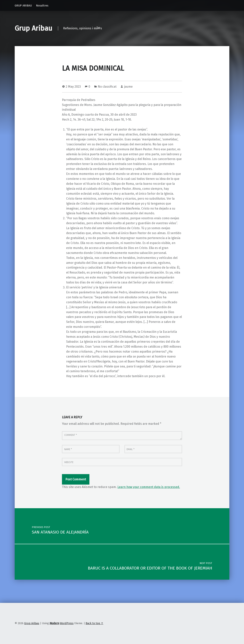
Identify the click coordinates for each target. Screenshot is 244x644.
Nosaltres (42, 6)
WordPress (67, 623)
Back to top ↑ (94, 623)
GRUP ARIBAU (23, 6)
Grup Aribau (33, 28)
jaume (128, 87)
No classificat (107, 87)
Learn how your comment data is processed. (149, 487)
